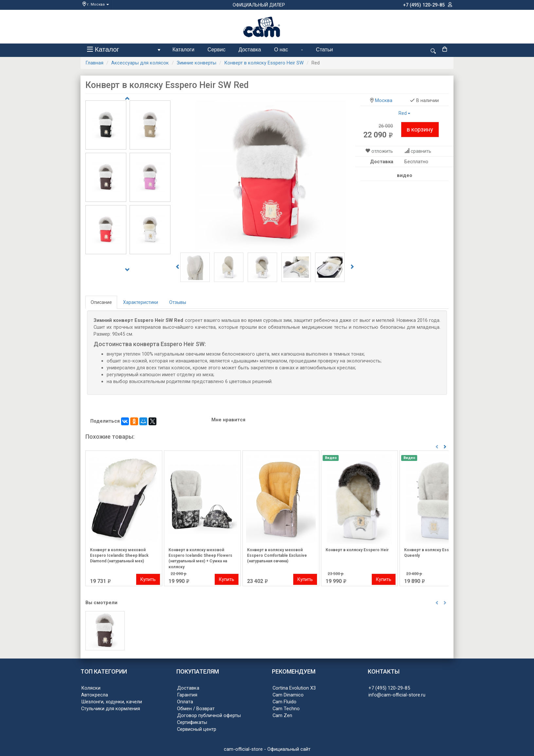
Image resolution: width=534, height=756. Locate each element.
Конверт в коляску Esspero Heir (357, 550)
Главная (94, 63)
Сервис (216, 50)
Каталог (125, 51)
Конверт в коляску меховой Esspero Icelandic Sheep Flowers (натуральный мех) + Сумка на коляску (200, 557)
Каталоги (183, 50)
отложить (382, 151)
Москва (384, 100)
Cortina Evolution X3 (294, 688)
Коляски (91, 688)
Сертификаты (192, 722)
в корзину (420, 129)
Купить (148, 579)
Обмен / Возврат (196, 709)
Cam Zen (282, 715)
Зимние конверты (196, 63)
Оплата (185, 702)
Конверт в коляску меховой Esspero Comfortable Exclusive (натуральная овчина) (277, 555)
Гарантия (187, 695)
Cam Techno (286, 709)
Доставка (250, 50)
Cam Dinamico (288, 695)
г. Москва (96, 4)
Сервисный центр (197, 729)
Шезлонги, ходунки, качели (112, 702)
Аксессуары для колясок (140, 63)
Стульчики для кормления (111, 709)
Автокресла (95, 695)
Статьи (325, 50)
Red (404, 113)
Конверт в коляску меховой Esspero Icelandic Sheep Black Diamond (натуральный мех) (119, 555)
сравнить (421, 151)
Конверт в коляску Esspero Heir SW (264, 63)
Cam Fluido (285, 702)
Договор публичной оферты (209, 715)
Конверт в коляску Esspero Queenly (431, 553)
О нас (281, 50)
